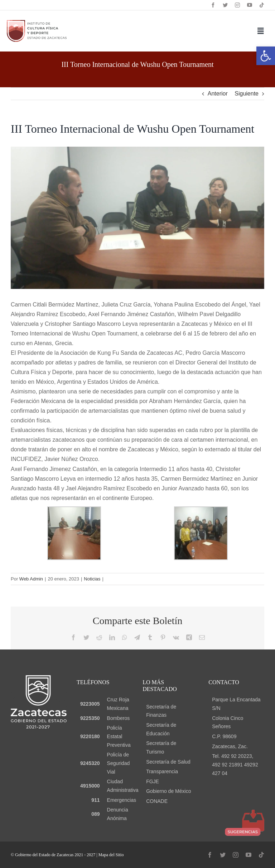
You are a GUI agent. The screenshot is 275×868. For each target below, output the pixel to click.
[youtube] (250, 5)
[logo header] (37, 23)
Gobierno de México (168, 791)
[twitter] (225, 5)
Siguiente (247, 94)
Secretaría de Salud (168, 762)
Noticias (92, 579)
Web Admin (31, 579)
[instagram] (237, 5)
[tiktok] (262, 5)
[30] (137, 218)
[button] (266, 56)
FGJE (153, 781)
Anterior (218, 94)
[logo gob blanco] (39, 678)
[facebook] (213, 5)
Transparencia (162, 771)
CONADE (157, 801)
